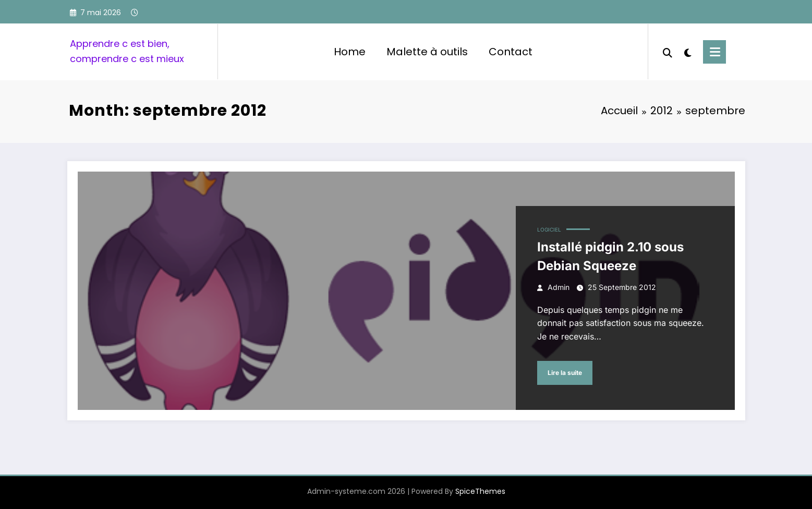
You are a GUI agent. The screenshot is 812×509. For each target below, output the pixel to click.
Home (350, 52)
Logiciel (549, 229)
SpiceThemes (480, 491)
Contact (511, 52)
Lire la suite (565, 373)
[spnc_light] (688, 52)
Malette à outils (427, 52)
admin (559, 287)
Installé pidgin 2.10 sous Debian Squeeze (610, 256)
